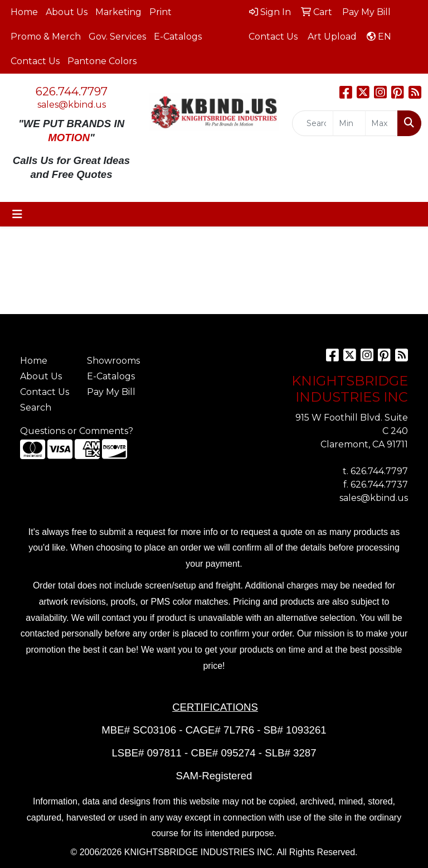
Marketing (118, 12)
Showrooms (113, 361)
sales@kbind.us (72, 105)
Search (36, 408)
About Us (67, 12)
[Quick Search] (313, 123)
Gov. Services (117, 37)
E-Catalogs (178, 37)
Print (160, 12)
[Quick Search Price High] (381, 123)
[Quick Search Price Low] (349, 123)
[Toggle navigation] (17, 214)
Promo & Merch (46, 37)
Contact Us (35, 61)
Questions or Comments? (77, 431)
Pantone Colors (102, 61)
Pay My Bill (111, 392)
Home (24, 12)
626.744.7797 (72, 91)
